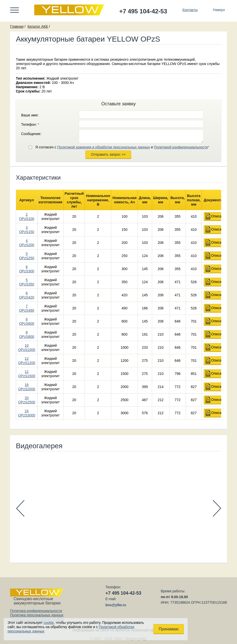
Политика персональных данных (37, 615)
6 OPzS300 (27, 269)
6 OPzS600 (27, 321)
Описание (219, 216)
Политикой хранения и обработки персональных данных (104, 147)
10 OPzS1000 (27, 348)
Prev (20, 508)
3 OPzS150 (27, 230)
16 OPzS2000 (27, 387)
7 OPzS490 (27, 308)
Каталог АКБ (38, 26)
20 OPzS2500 (27, 400)
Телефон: (30, 124)
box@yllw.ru (116, 605)
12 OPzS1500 (27, 374)
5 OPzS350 (27, 282)
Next (217, 508)
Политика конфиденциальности (36, 611)
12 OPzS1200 (27, 361)
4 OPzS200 (27, 243)
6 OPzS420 (27, 295)
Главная (17, 26)
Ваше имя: (30, 115)
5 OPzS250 (27, 256)
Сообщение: (31, 134)
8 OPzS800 (27, 334)
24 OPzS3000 (27, 413)
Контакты (190, 10)
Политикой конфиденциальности (181, 147)
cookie (49, 623)
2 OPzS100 (27, 217)
